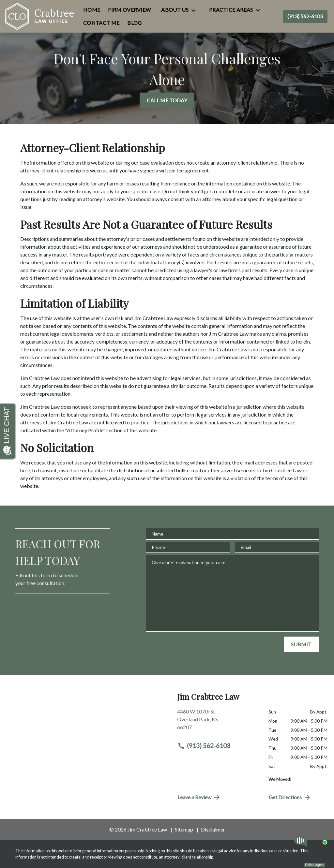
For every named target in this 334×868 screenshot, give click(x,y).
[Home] (92, 10)
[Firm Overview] (129, 10)
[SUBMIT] (301, 644)
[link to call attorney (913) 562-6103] (305, 16)
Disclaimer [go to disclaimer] (213, 829)
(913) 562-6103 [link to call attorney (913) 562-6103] (204, 746)
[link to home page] (40, 16)
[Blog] (134, 23)
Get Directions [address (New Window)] (290, 797)
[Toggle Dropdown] (195, 10)
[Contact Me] (101, 23)
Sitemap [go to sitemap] (184, 829)
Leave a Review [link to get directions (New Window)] (199, 797)
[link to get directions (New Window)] (218, 722)
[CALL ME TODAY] (167, 100)
